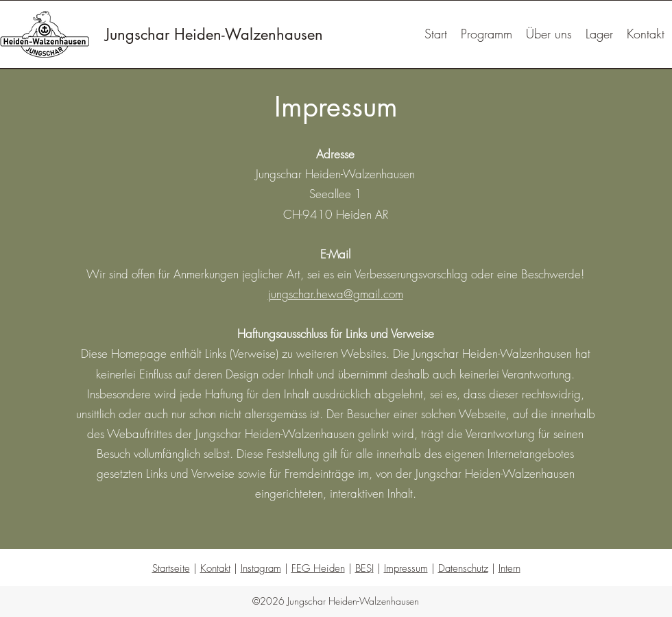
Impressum (406, 568)
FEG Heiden (318, 568)
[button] (599, 34)
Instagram (261, 568)
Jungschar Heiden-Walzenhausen (214, 34)
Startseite (171, 568)
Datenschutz (463, 568)
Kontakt (215, 568)
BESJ (364, 568)
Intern (509, 568)
